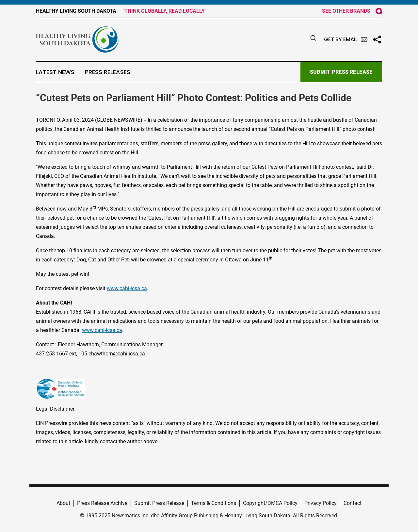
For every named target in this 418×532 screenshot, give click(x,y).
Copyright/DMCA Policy (270, 503)
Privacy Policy (321, 503)
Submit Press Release (159, 503)
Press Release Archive (102, 503)
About (63, 503)
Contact (353, 503)
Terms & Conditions (214, 503)
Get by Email (346, 39)
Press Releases (108, 72)
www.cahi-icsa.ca (127, 288)
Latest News (55, 72)
